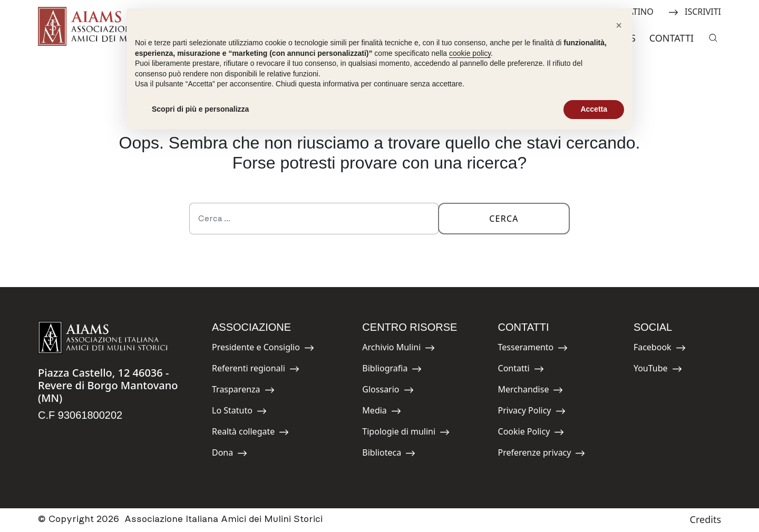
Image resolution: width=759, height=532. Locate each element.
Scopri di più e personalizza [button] (200, 109)
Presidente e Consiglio (263, 349)
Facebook (660, 349)
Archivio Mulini (398, 349)
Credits (706, 519)
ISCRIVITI (695, 11)
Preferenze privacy (542, 454)
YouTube (658, 370)
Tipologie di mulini (406, 433)
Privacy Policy (532, 412)
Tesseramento (533, 349)
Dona (236, 454)
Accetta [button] (594, 109)
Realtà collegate (250, 433)
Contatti (672, 38)
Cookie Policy (531, 433)
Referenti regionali (256, 370)
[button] (619, 25)
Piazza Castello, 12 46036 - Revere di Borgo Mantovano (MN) (108, 385)
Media (386, 412)
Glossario (388, 391)
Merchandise (531, 391)
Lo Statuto (239, 412)
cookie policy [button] (470, 53)
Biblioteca (389, 454)
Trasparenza (243, 391)
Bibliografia (392, 370)
